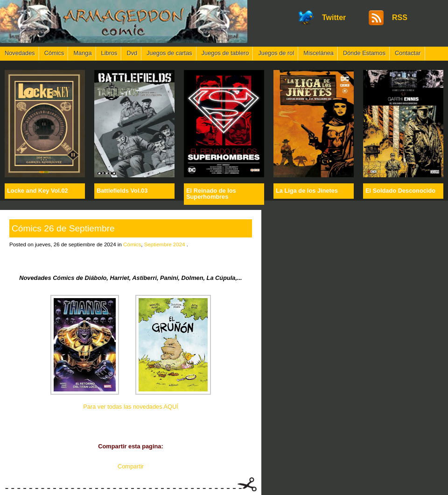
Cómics (54, 53)
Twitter (334, 17)
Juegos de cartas (169, 53)
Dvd (132, 53)
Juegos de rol (276, 53)
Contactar (408, 53)
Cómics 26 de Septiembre (63, 228)
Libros (109, 53)
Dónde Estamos (364, 53)
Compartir (131, 466)
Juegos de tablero (225, 53)
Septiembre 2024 (165, 244)
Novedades (20, 53)
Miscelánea (318, 53)
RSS (400, 17)
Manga (82, 53)
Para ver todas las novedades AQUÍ (130, 407)
